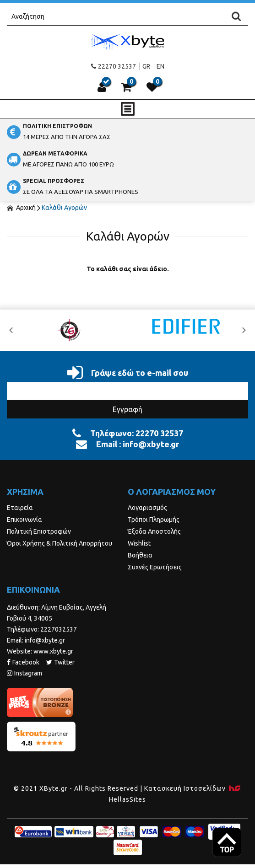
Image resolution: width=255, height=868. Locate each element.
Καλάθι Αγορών (64, 208)
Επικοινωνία (24, 520)
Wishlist (139, 543)
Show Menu (128, 109)
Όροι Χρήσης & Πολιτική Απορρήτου (60, 543)
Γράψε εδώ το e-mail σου (128, 373)
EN (160, 66)
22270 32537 (114, 66)
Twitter (60, 662)
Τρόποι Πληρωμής (154, 520)
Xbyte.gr (127, 42)
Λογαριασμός (147, 508)
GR (146, 66)
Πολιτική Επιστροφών (39, 531)
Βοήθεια (140, 555)
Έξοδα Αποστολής (154, 531)
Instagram (24, 673)
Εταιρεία (20, 508)
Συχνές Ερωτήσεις (155, 567)
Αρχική (21, 208)
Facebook (23, 662)
